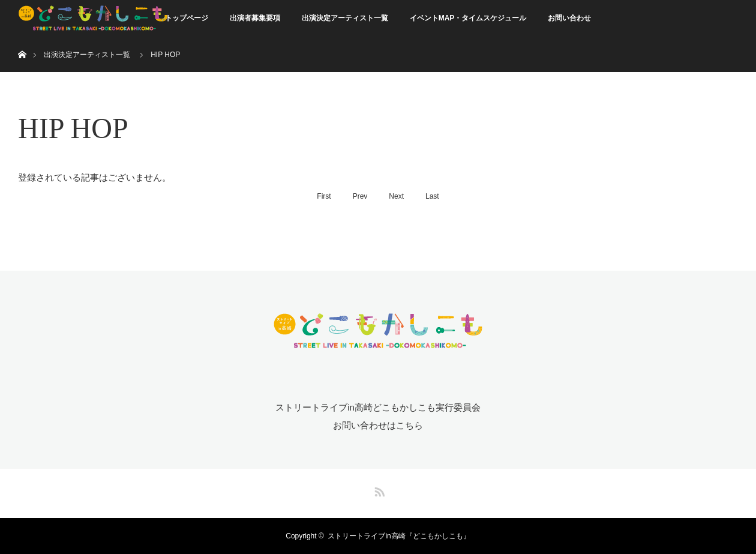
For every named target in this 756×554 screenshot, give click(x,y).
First (324, 196)
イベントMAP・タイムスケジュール (468, 18)
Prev (360, 196)
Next (396, 196)
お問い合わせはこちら (378, 425)
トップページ (187, 18)
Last (432, 196)
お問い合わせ (569, 18)
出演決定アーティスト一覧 (345, 18)
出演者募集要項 (255, 18)
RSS (378, 490)
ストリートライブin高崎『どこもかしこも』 (399, 536)
